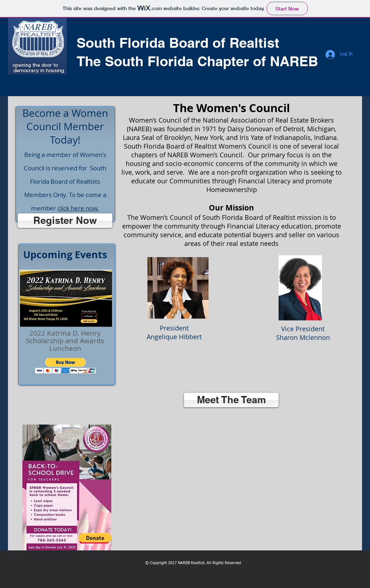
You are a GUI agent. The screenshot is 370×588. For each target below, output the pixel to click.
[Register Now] (65, 221)
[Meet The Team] (231, 400)
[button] (66, 366)
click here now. (78, 208)
